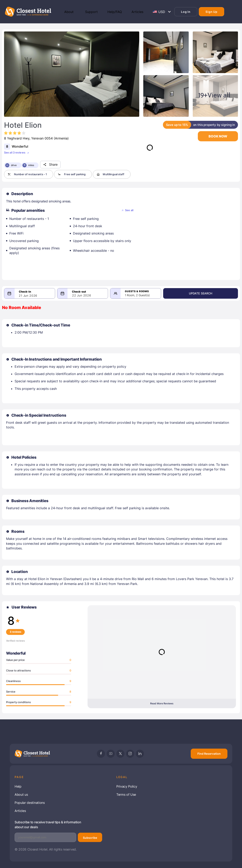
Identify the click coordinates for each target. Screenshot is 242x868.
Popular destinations (30, 803)
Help (18, 786)
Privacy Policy (127, 786)
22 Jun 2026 (92, 295)
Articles (20, 811)
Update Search (217, 293)
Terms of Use (126, 794)
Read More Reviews (162, 703)
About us (21, 794)
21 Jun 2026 (28, 296)
